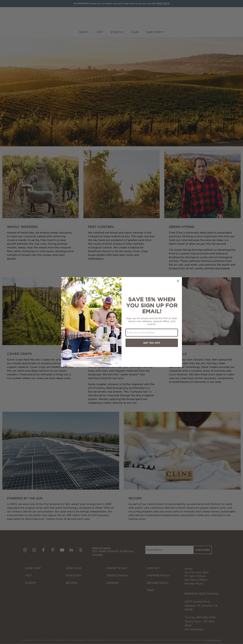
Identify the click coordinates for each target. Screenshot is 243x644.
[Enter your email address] (152, 333)
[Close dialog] (178, 281)
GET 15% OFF (152, 343)
